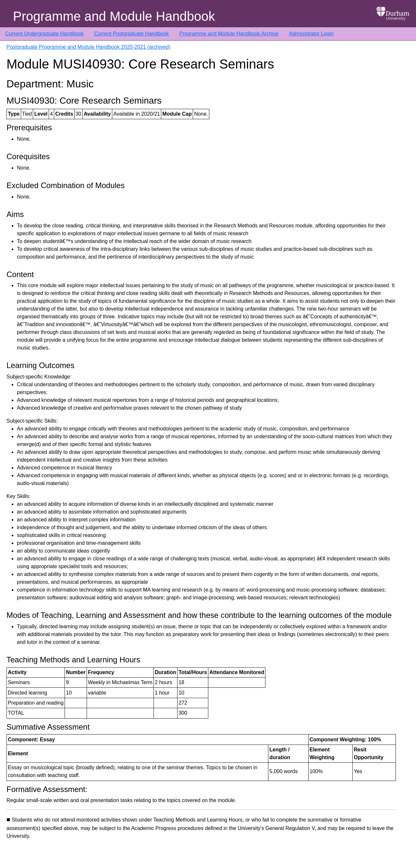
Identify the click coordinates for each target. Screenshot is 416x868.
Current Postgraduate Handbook (131, 34)
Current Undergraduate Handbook (44, 34)
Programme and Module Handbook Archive (229, 34)
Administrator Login (311, 34)
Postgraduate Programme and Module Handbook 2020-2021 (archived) (88, 47)
